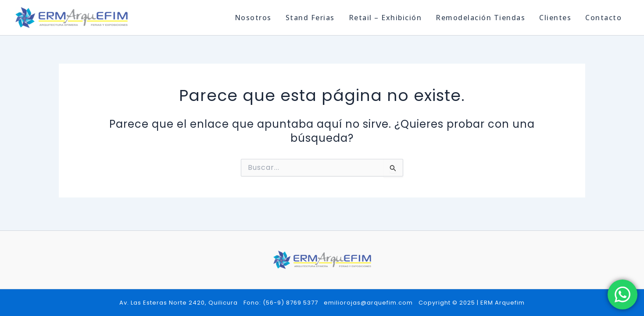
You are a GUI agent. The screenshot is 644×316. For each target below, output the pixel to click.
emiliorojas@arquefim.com (368, 303)
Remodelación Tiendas (480, 18)
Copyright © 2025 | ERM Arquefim (472, 303)
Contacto (603, 18)
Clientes (555, 18)
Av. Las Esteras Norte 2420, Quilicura (179, 303)
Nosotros (253, 18)
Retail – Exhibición (385, 18)
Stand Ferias (310, 18)
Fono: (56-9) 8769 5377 (281, 303)
